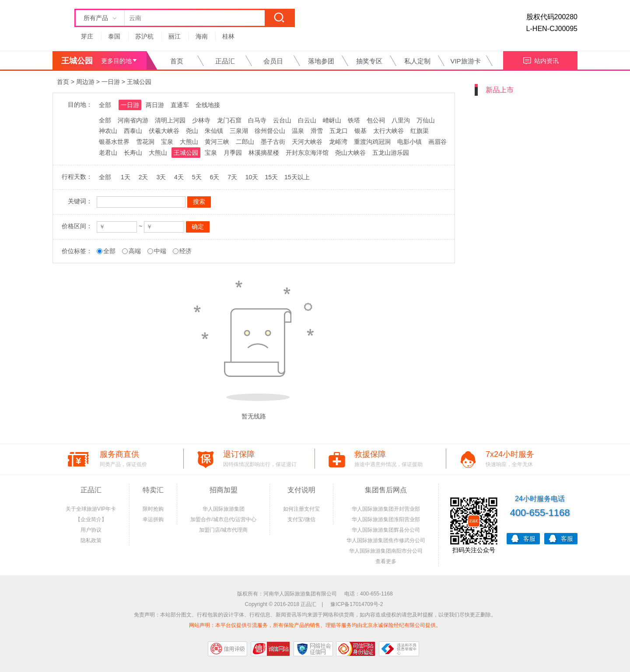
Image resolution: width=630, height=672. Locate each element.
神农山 (108, 131)
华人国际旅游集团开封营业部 (386, 509)
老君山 (108, 153)
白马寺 (257, 120)
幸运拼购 (153, 519)
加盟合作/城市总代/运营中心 (223, 519)
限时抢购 (153, 509)
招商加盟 (224, 490)
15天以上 (297, 177)
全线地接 (208, 105)
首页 (177, 61)
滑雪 (317, 131)
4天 (179, 177)
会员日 (273, 61)
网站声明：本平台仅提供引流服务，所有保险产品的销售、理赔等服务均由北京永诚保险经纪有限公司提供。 (315, 625)
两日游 (155, 105)
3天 (161, 177)
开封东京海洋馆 (307, 153)
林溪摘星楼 (264, 153)
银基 (360, 131)
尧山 (192, 131)
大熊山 (189, 142)
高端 (135, 251)
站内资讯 (541, 60)
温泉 (298, 131)
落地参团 (321, 61)
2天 (143, 177)
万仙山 (426, 120)
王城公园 (139, 82)
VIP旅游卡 (465, 61)
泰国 (114, 36)
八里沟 (401, 120)
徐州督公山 (270, 131)
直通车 (180, 105)
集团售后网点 (386, 490)
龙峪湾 (338, 142)
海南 (202, 36)
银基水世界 (114, 142)
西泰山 (133, 131)
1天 (126, 177)
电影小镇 (409, 142)
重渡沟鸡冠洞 (372, 142)
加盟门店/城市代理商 (223, 530)
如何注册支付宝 (301, 509)
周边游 (85, 82)
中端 (160, 251)
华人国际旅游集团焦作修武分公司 (386, 540)
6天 (214, 177)
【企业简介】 (91, 519)
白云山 (307, 120)
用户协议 (91, 530)
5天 (197, 177)
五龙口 (339, 131)
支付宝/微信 (301, 519)
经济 (185, 251)
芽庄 (87, 36)
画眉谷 (437, 142)
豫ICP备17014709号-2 (357, 604)
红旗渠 (420, 131)
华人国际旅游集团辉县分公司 (386, 530)
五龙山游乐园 (391, 153)
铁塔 (354, 120)
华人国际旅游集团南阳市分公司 (386, 551)
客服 (523, 538)
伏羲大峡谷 (164, 131)
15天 (271, 177)
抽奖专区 (369, 61)
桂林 (228, 36)
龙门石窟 (229, 120)
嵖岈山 (332, 120)
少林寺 (201, 120)
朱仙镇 (214, 131)
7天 (232, 177)
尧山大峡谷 (350, 153)
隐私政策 (91, 540)
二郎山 (245, 142)
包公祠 (376, 120)
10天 (252, 177)
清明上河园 (170, 120)
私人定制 (417, 61)
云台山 (282, 120)
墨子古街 (273, 142)
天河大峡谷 (307, 142)
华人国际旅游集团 (224, 509)
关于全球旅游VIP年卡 (91, 509)
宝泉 (167, 142)
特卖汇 (153, 490)
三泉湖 (239, 131)
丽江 (175, 36)
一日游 (111, 82)
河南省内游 (133, 120)
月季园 (233, 153)
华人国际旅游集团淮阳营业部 (386, 519)
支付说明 (301, 490)
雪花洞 (145, 142)
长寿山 (133, 153)
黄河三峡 (217, 142)
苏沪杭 (144, 36)
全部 (105, 105)
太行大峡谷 (388, 131)
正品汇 (225, 61)
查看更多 (386, 561)
